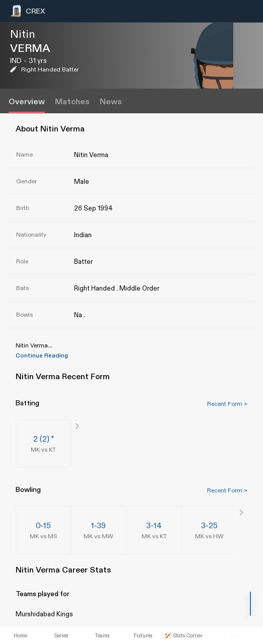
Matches (72, 102)
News (111, 102)
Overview (27, 102)
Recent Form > (227, 404)
